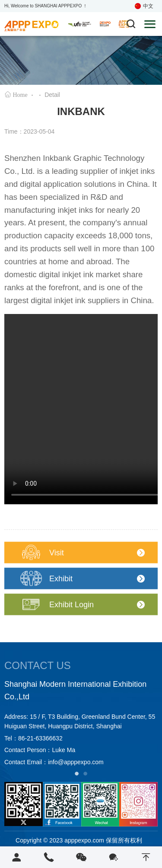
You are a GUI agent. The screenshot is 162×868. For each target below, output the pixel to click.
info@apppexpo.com (76, 762)
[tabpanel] (81, 724)
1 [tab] (77, 773)
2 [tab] (86, 773)
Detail (52, 95)
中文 (144, 6)
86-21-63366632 (40, 738)
